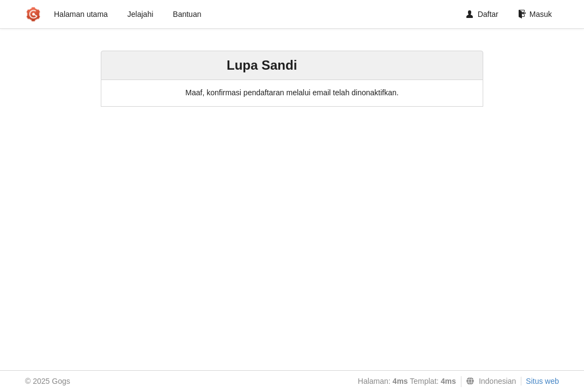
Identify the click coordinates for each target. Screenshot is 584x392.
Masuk (535, 14)
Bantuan (187, 14)
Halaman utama (81, 14)
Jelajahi (140, 14)
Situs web (542, 381)
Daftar (482, 14)
